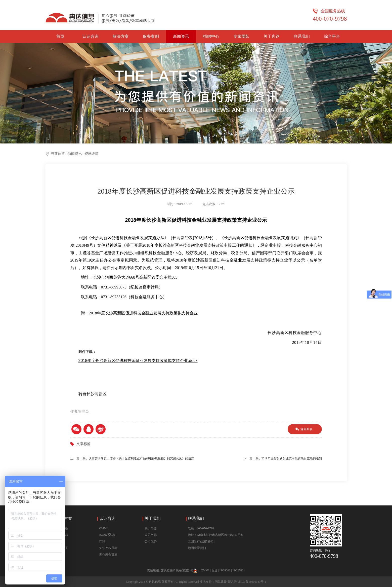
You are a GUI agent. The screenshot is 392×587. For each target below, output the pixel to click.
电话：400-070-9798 (201, 528)
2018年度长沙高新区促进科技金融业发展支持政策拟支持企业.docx (138, 361)
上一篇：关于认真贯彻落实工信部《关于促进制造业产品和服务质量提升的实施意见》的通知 (132, 458)
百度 (214, 570)
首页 (60, 36)
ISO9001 (225, 570)
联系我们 (302, 36)
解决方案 (121, 36)
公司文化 (151, 535)
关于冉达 (272, 36)
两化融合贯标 (108, 555)
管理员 (83, 411)
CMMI (103, 528)
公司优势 (151, 541)
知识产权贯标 (108, 548)
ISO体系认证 (108, 535)
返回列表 (307, 429)
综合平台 (332, 36)
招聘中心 (211, 36)
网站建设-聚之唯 (226, 582)
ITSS (102, 541)
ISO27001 (239, 570)
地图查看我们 (197, 548)
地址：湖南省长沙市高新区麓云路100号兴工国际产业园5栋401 (216, 538)
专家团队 (241, 36)
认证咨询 (91, 36)
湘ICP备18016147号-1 (252, 582)
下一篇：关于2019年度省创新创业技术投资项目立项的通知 (283, 458)
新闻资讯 (181, 36)
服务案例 (151, 36)
